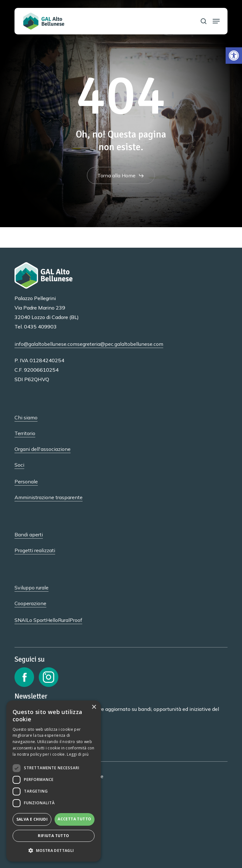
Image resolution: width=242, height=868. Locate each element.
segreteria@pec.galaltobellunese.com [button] (120, 344)
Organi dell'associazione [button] (43, 449)
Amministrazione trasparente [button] (49, 497)
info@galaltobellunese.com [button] (46, 344)
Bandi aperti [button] (29, 534)
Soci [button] (19, 465)
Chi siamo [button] (26, 417)
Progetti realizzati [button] (35, 550)
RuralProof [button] (70, 620)
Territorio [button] (25, 433)
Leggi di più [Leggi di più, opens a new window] (78, 754)
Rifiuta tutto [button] (53, 836)
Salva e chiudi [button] (32, 819)
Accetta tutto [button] (74, 819)
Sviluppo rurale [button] (32, 588)
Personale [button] (26, 481)
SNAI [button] (20, 620)
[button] (234, 56)
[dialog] (54, 781)
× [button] (94, 707)
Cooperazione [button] (30, 603)
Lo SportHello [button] (42, 620)
